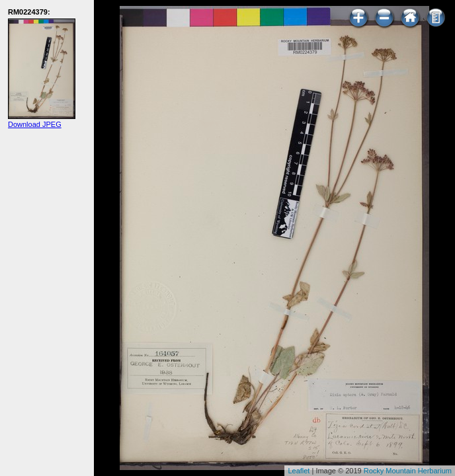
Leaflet (299, 471)
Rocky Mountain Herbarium (408, 471)
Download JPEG (35, 124)
